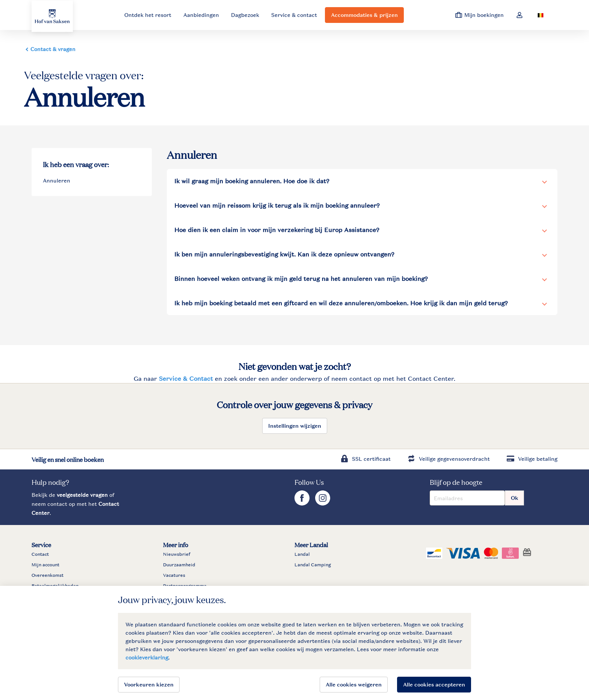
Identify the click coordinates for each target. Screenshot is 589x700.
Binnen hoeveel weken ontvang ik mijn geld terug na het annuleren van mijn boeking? (301, 279)
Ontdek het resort (148, 15)
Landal (302, 554)
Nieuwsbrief (177, 554)
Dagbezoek (245, 15)
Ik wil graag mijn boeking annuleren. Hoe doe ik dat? (252, 181)
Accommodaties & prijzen (364, 15)
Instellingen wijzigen (295, 426)
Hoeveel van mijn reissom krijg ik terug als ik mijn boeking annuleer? (277, 205)
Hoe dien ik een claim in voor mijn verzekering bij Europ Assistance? (277, 230)
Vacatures (174, 575)
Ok (515, 498)
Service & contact (294, 15)
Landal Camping (313, 565)
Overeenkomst (48, 575)
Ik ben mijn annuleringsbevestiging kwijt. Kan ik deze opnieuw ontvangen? (284, 254)
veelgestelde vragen (82, 495)
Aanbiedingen (201, 15)
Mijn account (45, 565)
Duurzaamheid (179, 565)
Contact (40, 554)
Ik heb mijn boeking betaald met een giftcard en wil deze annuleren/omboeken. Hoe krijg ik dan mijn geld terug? (341, 303)
